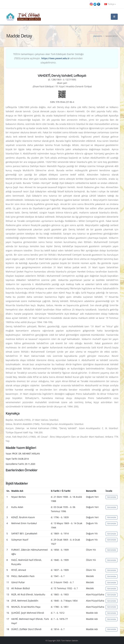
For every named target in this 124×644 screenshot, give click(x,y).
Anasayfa (98, 36)
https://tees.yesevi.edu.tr (55, 58)
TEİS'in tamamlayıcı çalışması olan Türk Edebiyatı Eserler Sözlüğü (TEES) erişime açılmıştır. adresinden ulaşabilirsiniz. (48, 58)
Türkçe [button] (110, 4)
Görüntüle (112, 497)
